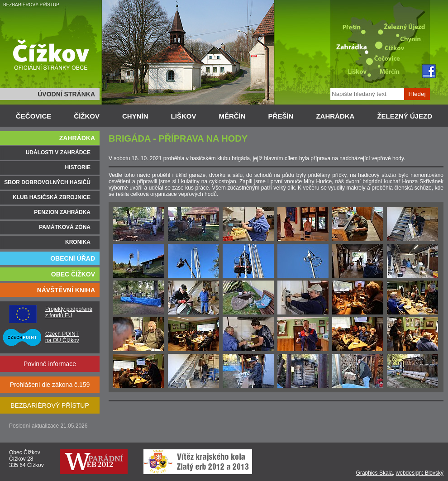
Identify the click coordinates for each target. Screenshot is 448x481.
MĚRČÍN (232, 116)
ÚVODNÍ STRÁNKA (66, 94)
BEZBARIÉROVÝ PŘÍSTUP (31, 5)
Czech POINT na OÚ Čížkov (62, 337)
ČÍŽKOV (87, 116)
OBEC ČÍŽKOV (73, 274)
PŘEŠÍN (281, 116)
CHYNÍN (135, 116)
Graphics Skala (374, 473)
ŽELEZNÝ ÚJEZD (405, 116)
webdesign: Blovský (420, 473)
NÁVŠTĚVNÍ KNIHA (66, 290)
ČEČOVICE (33, 116)
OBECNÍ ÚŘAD (73, 258)
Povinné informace (50, 364)
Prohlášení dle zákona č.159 (50, 385)
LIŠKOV (184, 116)
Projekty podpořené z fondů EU (69, 312)
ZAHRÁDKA (335, 116)
